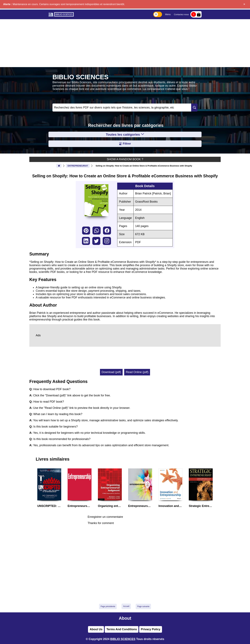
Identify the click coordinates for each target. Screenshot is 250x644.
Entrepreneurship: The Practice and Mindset (140, 506)
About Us (96, 629)
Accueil (126, 606)
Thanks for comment (101, 523)
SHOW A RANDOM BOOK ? (125, 159)
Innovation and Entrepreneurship (170, 506)
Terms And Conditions (122, 629)
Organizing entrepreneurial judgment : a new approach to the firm (110, 506)
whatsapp (97, 231)
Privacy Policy (151, 629)
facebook (107, 231)
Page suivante (143, 606)
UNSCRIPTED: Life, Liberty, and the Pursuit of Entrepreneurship (49, 506)
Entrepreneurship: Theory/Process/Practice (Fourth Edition (80, 506)
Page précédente (108, 606)
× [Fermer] (244, 4)
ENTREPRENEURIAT (78, 166)
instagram (107, 241)
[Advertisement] (125, 43)
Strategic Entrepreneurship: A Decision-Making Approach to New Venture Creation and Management (201, 506)
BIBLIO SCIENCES (123, 639)
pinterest (86, 231)
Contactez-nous (181, 14)
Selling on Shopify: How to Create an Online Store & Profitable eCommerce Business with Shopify (144, 166)
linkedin (86, 241)
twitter (96, 241)
